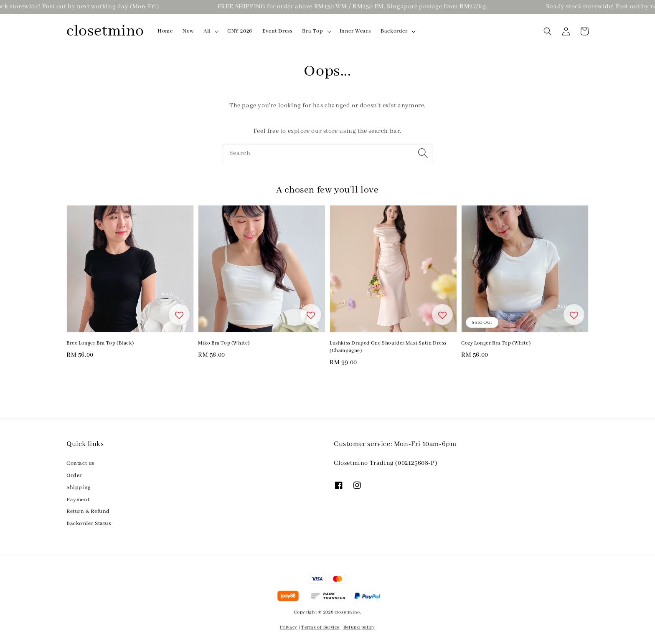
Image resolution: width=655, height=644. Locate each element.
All (207, 31)
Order (74, 475)
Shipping (79, 488)
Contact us (80, 463)
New (188, 31)
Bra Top (312, 31)
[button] (548, 31)
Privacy (289, 627)
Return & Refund (88, 511)
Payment (78, 500)
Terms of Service (320, 627)
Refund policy (359, 627)
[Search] (423, 153)
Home (165, 31)
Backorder (394, 31)
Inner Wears (355, 31)
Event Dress (277, 31)
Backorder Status (89, 524)
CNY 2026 (240, 31)
